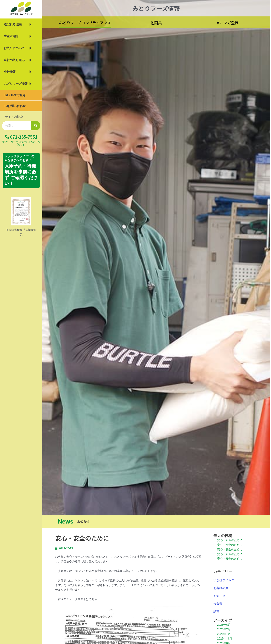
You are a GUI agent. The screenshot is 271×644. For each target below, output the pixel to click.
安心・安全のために (230, 540)
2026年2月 (224, 629)
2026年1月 (224, 634)
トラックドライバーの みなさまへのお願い (19, 158)
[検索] (36, 126)
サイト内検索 (14, 117)
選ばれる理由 (18, 24)
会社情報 (18, 72)
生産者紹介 (18, 36)
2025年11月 (225, 639)
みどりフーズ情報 (18, 84)
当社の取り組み (18, 60)
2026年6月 (224, 625)
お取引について (18, 48)
